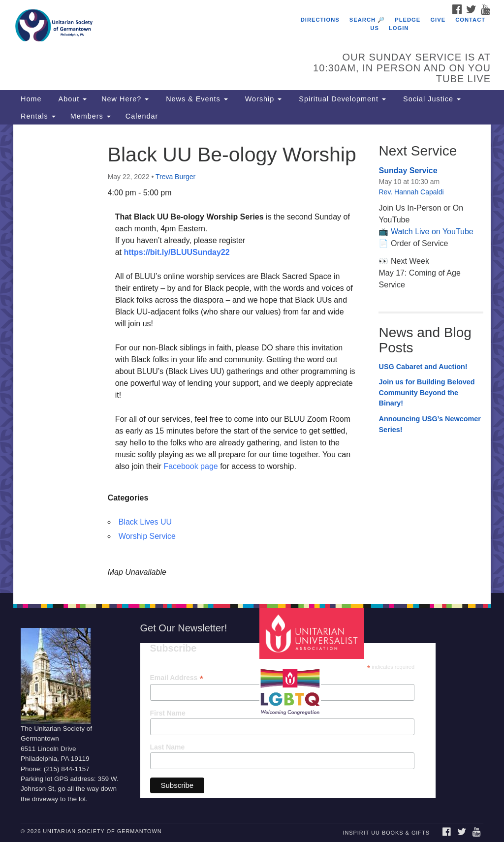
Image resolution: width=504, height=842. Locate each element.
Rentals (38, 116)
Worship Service (147, 536)
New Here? (125, 99)
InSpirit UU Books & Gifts (386, 833)
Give (438, 20)
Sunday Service (408, 171)
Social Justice (431, 99)
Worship (262, 99)
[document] (252, 359)
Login (399, 28)
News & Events (196, 99)
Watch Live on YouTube (432, 232)
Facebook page (190, 466)
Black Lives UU (145, 522)
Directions (320, 20)
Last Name (168, 747)
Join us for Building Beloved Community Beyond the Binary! (426, 392)
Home (31, 99)
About (71, 99)
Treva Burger (175, 177)
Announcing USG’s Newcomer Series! (429, 424)
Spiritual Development (341, 99)
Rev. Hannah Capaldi (411, 192)
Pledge (408, 20)
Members (91, 116)
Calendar (142, 116)
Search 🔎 (367, 20)
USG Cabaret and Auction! (423, 367)
